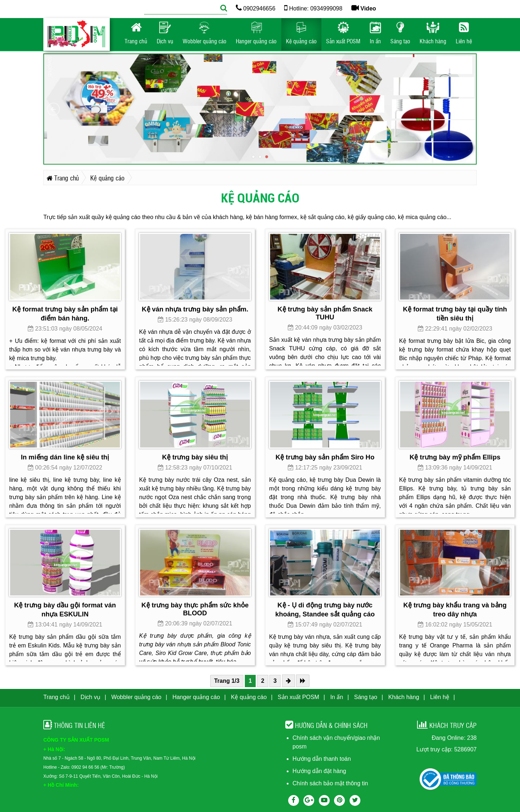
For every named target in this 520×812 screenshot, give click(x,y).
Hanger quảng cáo (196, 697)
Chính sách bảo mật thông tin (330, 783)
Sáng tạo (366, 697)
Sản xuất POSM (298, 697)
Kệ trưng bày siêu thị (195, 457)
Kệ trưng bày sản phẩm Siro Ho (325, 457)
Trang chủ (57, 697)
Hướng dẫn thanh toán (322, 759)
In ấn (337, 697)
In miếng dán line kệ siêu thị (65, 457)
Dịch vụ (90, 697)
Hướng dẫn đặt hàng (319, 771)
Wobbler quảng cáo (136, 697)
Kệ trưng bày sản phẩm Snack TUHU (325, 313)
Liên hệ (440, 697)
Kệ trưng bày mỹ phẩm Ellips (455, 457)
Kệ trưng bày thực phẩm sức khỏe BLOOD (195, 609)
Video (364, 8)
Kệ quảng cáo (249, 697)
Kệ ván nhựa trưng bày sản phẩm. (195, 309)
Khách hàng (404, 697)
